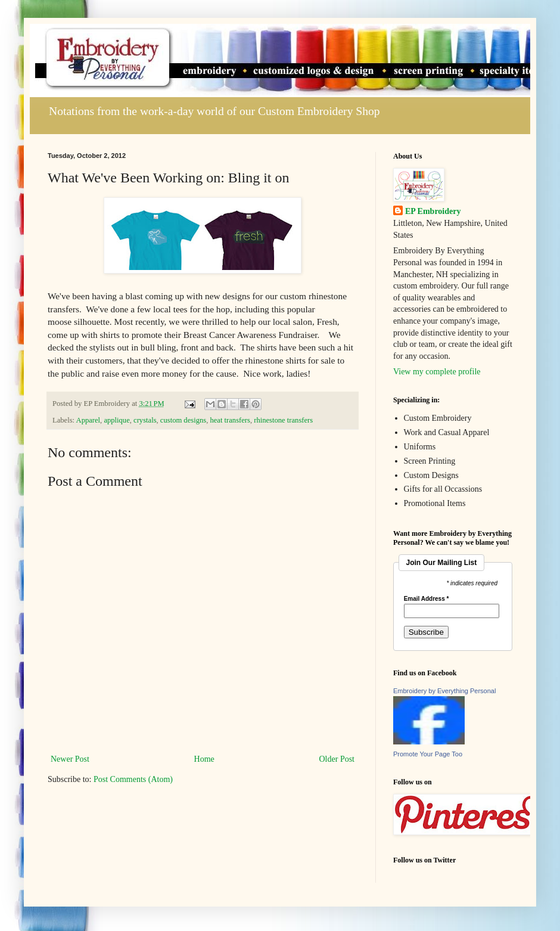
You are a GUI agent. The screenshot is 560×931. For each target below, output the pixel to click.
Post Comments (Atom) (133, 779)
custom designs (183, 420)
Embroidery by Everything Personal (444, 691)
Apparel (88, 420)
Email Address (427, 599)
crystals (145, 420)
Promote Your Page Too (428, 754)
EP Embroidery (433, 211)
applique (116, 420)
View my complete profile (437, 372)
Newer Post (70, 759)
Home (204, 759)
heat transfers (230, 420)
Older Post (337, 759)
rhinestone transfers (283, 420)
